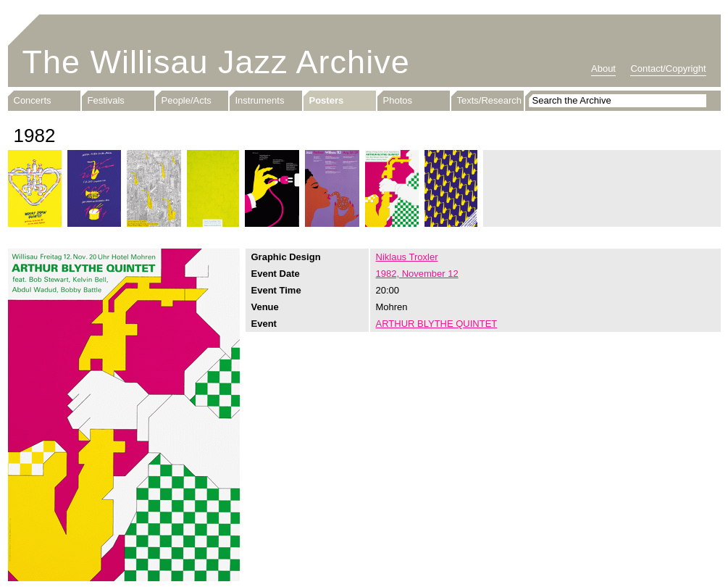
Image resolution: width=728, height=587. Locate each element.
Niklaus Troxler (407, 257)
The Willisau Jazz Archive (216, 62)
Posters (327, 100)
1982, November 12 (417, 274)
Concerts (33, 100)
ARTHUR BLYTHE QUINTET (437, 324)
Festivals (106, 100)
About (603, 68)
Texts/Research (490, 100)
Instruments (260, 100)
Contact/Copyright (668, 68)
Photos (398, 100)
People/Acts (187, 100)
